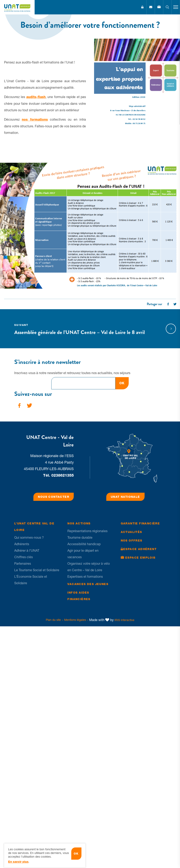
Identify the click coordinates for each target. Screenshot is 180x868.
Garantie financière (140, 523)
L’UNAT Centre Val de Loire (34, 527)
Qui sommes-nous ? (29, 537)
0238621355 (63, 475)
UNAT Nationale (125, 497)
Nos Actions (79, 523)
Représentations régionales (87, 531)
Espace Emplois (140, 558)
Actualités (131, 532)
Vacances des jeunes (88, 584)
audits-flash (36, 97)
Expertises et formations (85, 576)
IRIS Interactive (124, 620)
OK (122, 383)
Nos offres (132, 540)
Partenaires (23, 563)
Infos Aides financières (79, 596)
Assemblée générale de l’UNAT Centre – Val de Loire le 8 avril (84, 329)
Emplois (159, 7)
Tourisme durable (80, 537)
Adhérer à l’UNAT (27, 550)
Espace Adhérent (142, 7)
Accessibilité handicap (84, 544)
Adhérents (22, 544)
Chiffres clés (24, 557)
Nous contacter (54, 497)
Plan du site (53, 620)
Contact (151, 7)
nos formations (35, 120)
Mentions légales (75, 620)
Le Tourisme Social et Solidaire (37, 570)
